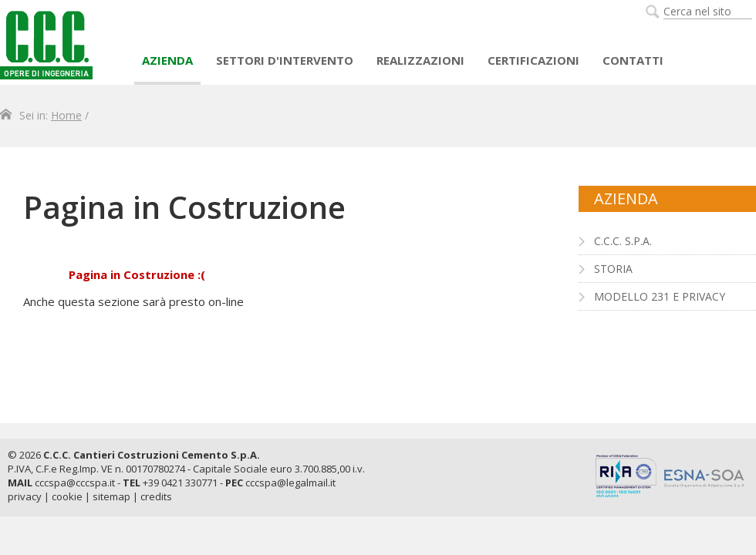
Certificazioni (533, 60)
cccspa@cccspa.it (75, 483)
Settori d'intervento (285, 60)
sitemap (111, 496)
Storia (613, 269)
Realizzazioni (420, 60)
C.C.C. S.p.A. (623, 241)
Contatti (633, 60)
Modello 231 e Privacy (660, 296)
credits (156, 496)
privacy (25, 496)
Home (66, 115)
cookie (67, 496)
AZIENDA (167, 60)
